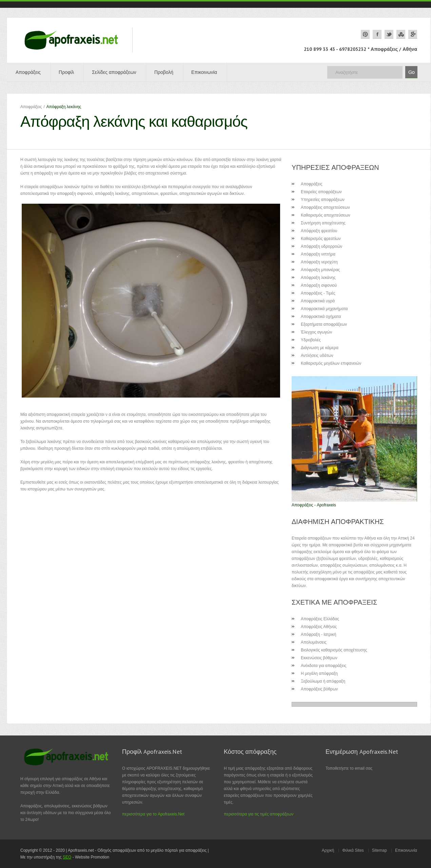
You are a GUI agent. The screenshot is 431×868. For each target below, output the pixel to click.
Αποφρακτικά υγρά (318, 301)
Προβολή (164, 72)
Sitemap (379, 850)
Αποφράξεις (28, 72)
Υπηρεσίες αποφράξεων (323, 200)
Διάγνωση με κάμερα (320, 348)
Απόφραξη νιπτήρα (318, 254)
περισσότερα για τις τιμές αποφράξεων (259, 814)
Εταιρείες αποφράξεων (321, 192)
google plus (413, 34)
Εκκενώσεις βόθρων (319, 658)
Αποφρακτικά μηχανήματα (324, 309)
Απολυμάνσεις (314, 642)
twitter (389, 34)
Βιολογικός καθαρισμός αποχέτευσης (334, 650)
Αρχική (328, 850)
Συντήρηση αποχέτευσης (323, 223)
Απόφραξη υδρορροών (321, 246)
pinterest (365, 34)
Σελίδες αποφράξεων (114, 72)
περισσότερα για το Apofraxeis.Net (153, 814)
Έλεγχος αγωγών (316, 332)
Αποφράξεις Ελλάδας (320, 619)
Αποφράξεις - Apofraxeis (314, 505)
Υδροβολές (311, 340)
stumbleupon (401, 34)
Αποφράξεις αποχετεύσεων (325, 207)
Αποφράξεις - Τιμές (318, 293)
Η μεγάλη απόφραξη (319, 673)
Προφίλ (66, 72)
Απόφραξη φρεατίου (319, 231)
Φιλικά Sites (353, 850)
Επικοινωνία (204, 72)
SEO (67, 857)
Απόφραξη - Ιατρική (318, 634)
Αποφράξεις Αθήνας (319, 627)
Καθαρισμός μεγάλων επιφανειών (331, 363)
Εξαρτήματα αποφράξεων (324, 324)
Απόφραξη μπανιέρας (320, 270)
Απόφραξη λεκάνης (318, 278)
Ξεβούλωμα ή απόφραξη (323, 681)
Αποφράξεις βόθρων (319, 689)
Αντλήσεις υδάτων (317, 356)
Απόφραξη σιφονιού (319, 285)
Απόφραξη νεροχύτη (319, 262)
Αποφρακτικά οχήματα (321, 317)
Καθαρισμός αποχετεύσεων (326, 215)
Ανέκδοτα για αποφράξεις (324, 666)
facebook (377, 34)
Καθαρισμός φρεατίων (321, 239)
